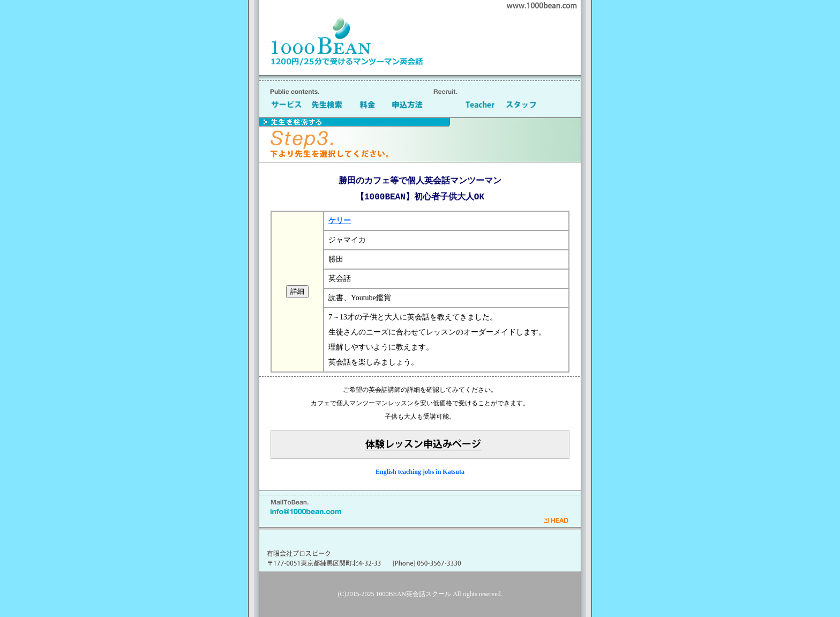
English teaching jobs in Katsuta (420, 472)
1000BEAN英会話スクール (414, 594)
